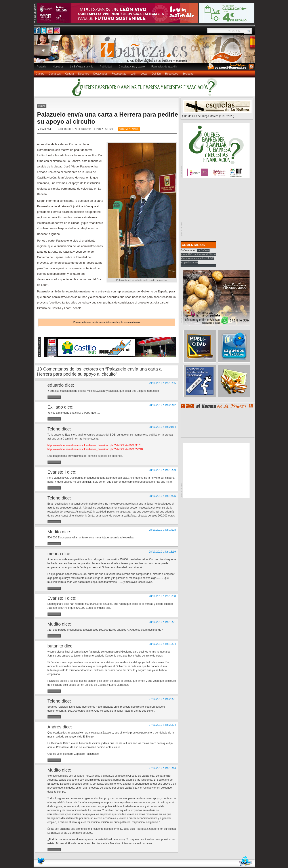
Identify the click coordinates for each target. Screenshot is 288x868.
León (133, 74)
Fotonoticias (119, 74)
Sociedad (188, 74)
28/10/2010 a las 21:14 (162, 427)
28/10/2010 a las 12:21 (162, 622)
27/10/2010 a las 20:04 (162, 725)
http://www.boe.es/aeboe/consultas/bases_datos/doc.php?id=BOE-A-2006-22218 (95, 449)
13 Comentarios (129, 129)
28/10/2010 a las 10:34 (162, 644)
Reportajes (172, 74)
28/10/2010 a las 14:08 (162, 530)
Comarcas (55, 74)
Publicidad (106, 67)
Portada (42, 67)
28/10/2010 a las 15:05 (162, 496)
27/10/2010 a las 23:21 (162, 699)
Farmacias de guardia (164, 67)
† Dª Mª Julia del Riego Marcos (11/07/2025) (208, 116)
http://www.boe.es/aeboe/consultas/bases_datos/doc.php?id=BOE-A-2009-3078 (94, 445)
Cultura (70, 74)
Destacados (100, 74)
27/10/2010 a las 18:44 (162, 768)
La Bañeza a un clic (82, 67)
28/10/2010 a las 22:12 (162, 405)
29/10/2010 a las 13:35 (162, 383)
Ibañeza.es (145, 51)
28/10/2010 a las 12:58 (162, 596)
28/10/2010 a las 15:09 (162, 470)
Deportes (84, 74)
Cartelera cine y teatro (132, 67)
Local (144, 74)
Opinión (156, 74)
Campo (40, 74)
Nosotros (58, 67)
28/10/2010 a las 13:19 (162, 552)
